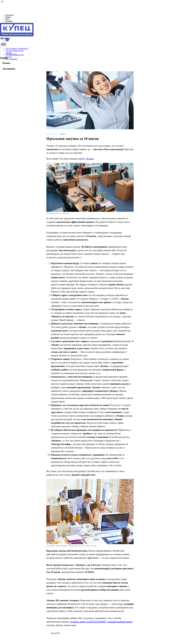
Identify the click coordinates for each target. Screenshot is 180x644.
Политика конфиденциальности (36, 633)
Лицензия (32, 615)
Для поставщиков (35, 627)
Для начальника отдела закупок (40, 625)
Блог (30, 613)
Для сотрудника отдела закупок (40, 623)
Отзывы (31, 617)
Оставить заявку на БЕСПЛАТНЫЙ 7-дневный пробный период (101, 577)
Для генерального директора (39, 619)
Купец (90, 114)
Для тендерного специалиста (39, 621)
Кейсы (31, 611)
